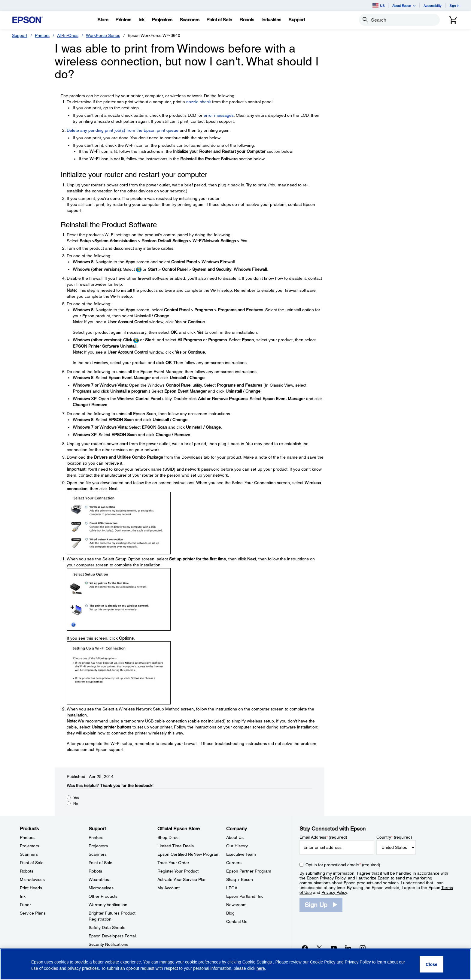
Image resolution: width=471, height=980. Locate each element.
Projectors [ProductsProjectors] (29, 846)
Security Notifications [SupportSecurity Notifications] (108, 944)
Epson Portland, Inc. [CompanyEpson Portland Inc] (245, 896)
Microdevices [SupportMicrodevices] (101, 888)
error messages (219, 115)
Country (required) (394, 837)
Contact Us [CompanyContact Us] (237, 921)
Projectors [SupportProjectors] (98, 846)
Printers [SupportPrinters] (96, 837)
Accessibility (433, 6)
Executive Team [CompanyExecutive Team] (241, 854)
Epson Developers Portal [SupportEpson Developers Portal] (112, 936)
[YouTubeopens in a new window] (334, 948)
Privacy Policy (333, 878)
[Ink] (141, 20)
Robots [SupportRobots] (95, 871)
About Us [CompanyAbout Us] (235, 837)
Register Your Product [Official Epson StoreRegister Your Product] (178, 871)
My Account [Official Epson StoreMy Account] (169, 888)
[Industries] (271, 20)
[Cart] (453, 20)
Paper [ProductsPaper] (25, 905)
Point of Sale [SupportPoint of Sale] (100, 863)
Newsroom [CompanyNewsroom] (236, 905)
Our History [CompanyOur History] (237, 846)
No (76, 804)
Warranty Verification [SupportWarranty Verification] (108, 905)
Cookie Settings (258, 962)
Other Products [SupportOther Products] (103, 896)
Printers (42, 35)
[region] (235, 964)
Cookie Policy (323, 962)
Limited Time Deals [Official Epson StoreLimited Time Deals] (176, 846)
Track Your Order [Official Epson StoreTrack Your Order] (173, 863)
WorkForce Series (103, 35)
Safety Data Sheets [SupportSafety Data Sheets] (107, 927)
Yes (76, 798)
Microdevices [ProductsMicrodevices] (32, 879)
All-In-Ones (68, 35)
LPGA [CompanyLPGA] (232, 888)
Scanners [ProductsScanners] (29, 854)
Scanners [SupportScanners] (98, 854)
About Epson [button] (404, 6)
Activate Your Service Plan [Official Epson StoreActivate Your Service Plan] (182, 879)
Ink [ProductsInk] (23, 896)
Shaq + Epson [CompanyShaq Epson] (240, 879)
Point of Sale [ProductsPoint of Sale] (32, 863)
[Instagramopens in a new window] (363, 948)
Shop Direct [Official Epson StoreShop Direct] (169, 837)
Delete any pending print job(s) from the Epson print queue (123, 130)
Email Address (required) (323, 837)
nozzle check (199, 102)
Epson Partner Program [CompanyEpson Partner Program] (249, 871)
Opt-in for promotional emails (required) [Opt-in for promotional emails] (343, 865)
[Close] (431, 964)
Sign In (454, 6)
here (261, 968)
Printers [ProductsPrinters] (27, 837)
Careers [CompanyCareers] (234, 863)
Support (20, 35)
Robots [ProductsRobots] (27, 871)
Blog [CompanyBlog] (230, 913)
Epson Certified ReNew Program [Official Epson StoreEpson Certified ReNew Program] (188, 854)
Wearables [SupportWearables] (99, 879)
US (378, 5)
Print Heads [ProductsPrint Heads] (31, 888)
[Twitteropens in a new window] (319, 948)
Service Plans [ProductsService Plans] (33, 913)
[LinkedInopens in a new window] (348, 948)
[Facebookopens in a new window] (305, 948)
